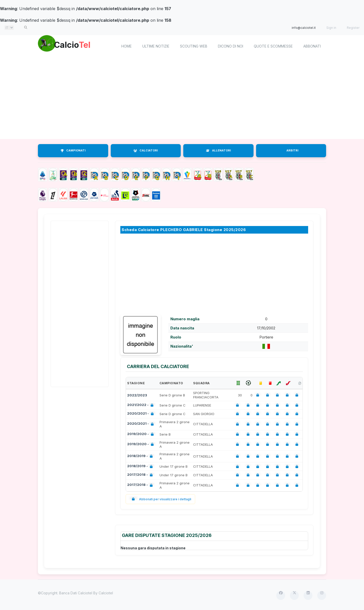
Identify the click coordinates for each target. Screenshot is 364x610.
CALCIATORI (146, 150)
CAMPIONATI (73, 150)
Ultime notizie (156, 46)
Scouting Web (194, 46)
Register (353, 28)
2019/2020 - (141, 434)
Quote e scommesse (273, 46)
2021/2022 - (141, 405)
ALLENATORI (218, 150)
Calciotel (106, 593)
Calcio (81, 46)
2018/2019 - (141, 456)
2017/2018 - (141, 475)
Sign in (331, 28)
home (127, 46)
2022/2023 (137, 395)
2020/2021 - (141, 414)
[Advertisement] (182, 99)
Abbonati (312, 46)
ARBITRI (292, 150)
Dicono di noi (231, 46)
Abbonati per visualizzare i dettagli (160, 499)
